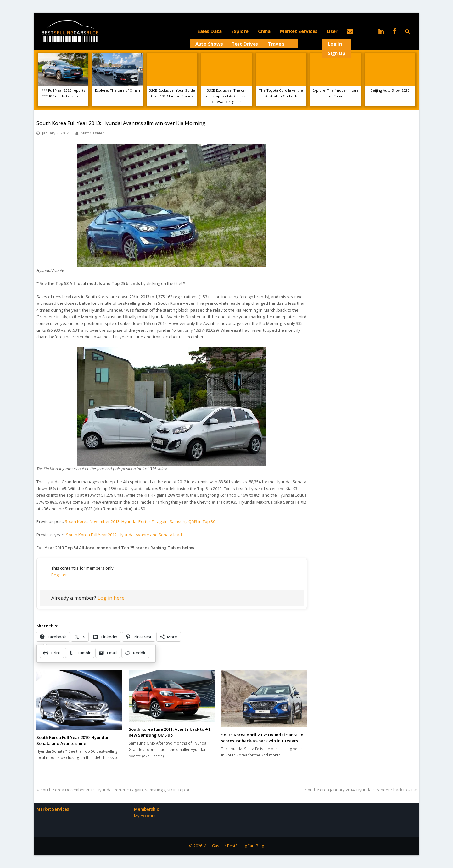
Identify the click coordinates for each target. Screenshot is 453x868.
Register (59, 575)
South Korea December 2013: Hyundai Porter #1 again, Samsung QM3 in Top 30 (113, 790)
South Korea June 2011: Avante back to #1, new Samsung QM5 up (170, 732)
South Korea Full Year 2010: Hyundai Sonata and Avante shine (72, 740)
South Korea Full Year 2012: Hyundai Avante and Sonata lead (124, 535)
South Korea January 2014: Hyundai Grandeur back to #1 (361, 790)
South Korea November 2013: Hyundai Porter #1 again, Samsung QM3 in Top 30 (140, 521)
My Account (145, 816)
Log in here (111, 598)
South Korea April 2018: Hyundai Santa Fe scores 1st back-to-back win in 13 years (262, 738)
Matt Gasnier (92, 133)
